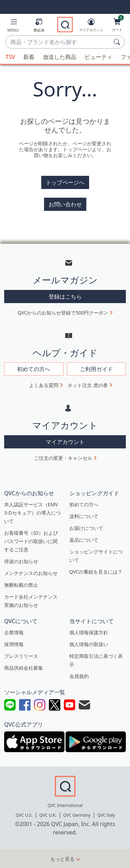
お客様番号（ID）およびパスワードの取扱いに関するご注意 (31, 541)
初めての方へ (84, 504)
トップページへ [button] (65, 182)
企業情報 (14, 632)
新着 (29, 57)
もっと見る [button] (62, 859)
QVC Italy (106, 815)
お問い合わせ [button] (65, 204)
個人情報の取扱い (89, 644)
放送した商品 (60, 57)
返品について (84, 540)
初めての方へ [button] (34, 369)
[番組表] (39, 27)
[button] (13, 27)
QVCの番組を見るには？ (96, 572)
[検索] (118, 42)
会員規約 (79, 676)
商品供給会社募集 (24, 668)
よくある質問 (44, 385)
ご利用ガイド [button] (96, 369)
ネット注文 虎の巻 (88, 385)
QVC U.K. (48, 815)
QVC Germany (77, 815)
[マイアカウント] (91, 26)
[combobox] (58, 42)
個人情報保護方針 (89, 632)
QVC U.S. (24, 815)
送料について (84, 516)
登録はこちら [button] (65, 297)
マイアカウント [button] (65, 442)
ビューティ (98, 57)
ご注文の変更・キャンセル (63, 458)
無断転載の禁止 (21, 585)
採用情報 (14, 644)
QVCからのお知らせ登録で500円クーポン (63, 313)
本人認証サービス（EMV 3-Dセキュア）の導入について (32, 513)
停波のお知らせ (21, 561)
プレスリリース (21, 656)
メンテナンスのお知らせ (31, 573)
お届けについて (86, 528)
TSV (10, 57)
